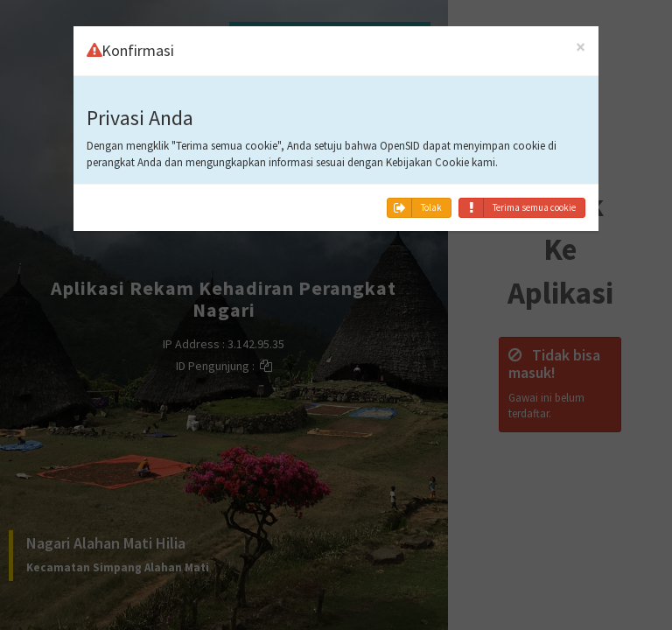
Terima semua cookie (518, 208)
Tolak (415, 208)
